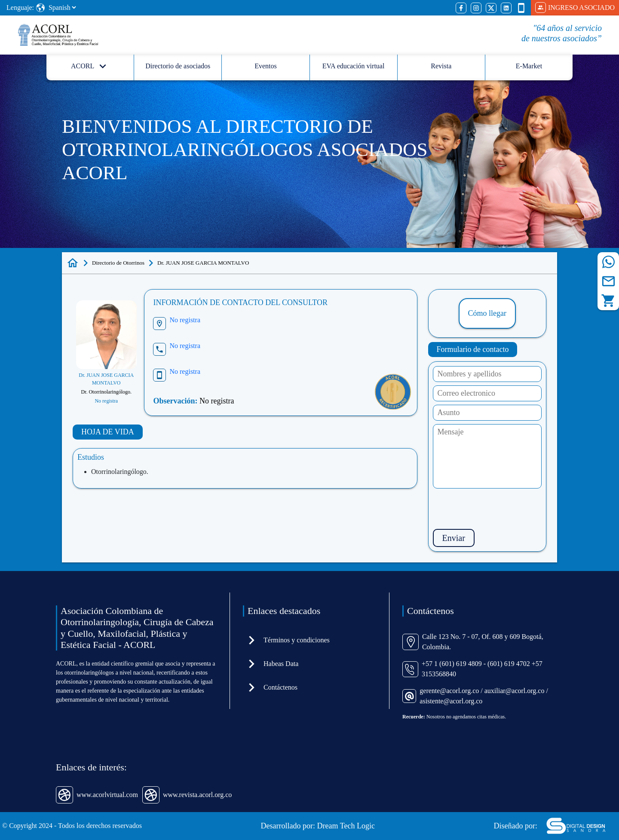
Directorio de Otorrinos (118, 263)
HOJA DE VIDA (108, 432)
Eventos (266, 66)
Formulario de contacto (473, 349)
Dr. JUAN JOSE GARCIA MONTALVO (203, 263)
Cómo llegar (487, 313)
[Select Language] (62, 8)
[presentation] (498, 509)
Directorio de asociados (178, 66)
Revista (441, 66)
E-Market (529, 66)
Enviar (454, 538)
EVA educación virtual (354, 66)
